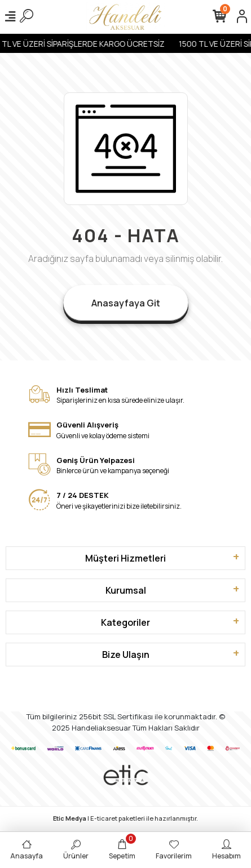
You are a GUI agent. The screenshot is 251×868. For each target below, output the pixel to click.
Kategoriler (125, 622)
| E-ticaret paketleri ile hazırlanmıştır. (125, 818)
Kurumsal (126, 590)
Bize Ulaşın (126, 655)
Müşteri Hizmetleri (125, 558)
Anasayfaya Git (126, 303)
